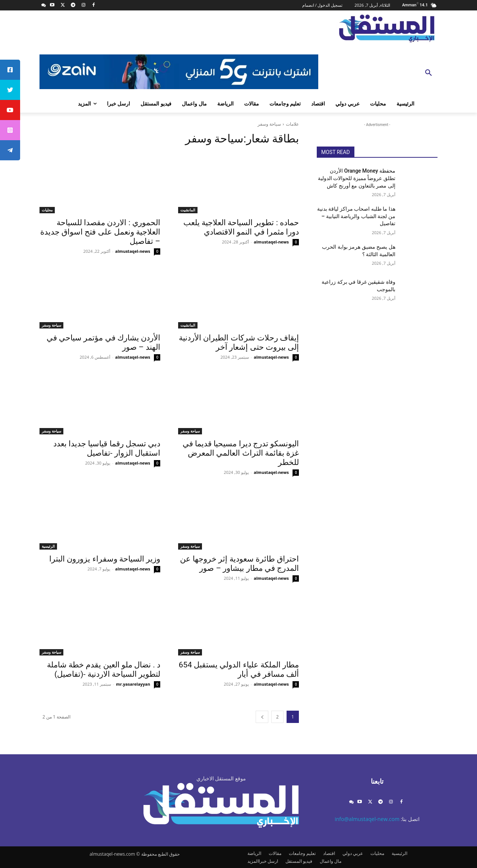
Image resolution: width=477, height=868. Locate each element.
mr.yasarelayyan (133, 684)
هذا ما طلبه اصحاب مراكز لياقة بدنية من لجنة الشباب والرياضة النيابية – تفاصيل (356, 216)
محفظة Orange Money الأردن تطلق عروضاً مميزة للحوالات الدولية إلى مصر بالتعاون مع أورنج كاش (357, 178)
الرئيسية (48, 546)
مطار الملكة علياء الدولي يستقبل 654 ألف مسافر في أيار (239, 669)
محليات (47, 210)
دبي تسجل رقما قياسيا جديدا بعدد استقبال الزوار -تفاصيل (107, 448)
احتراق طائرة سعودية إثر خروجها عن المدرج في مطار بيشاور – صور (239, 564)
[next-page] (262, 717)
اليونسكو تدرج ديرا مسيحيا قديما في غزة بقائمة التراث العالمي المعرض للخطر (241, 453)
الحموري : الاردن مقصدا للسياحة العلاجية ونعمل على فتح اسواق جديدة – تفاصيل (100, 232)
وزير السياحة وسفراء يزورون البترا (105, 559)
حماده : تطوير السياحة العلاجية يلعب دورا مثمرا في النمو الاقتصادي (241, 227)
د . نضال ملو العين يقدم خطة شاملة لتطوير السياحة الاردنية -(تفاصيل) (104, 669)
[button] (429, 73)
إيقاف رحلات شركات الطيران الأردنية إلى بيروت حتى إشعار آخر (239, 342)
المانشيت (188, 210)
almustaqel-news (271, 242)
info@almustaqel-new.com (367, 819)
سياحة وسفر (51, 325)
